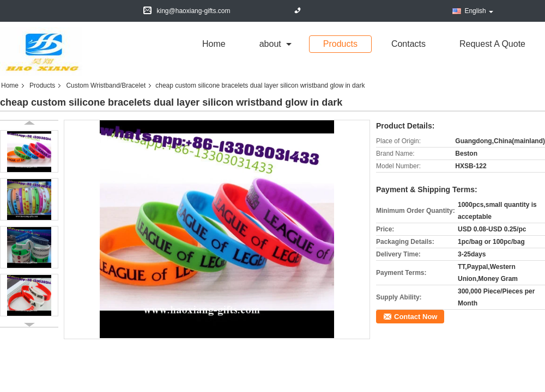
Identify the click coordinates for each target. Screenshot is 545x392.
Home (214, 44)
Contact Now (416, 317)
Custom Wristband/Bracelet (106, 85)
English (479, 11)
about (270, 44)
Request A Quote (492, 44)
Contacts (408, 44)
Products (340, 44)
